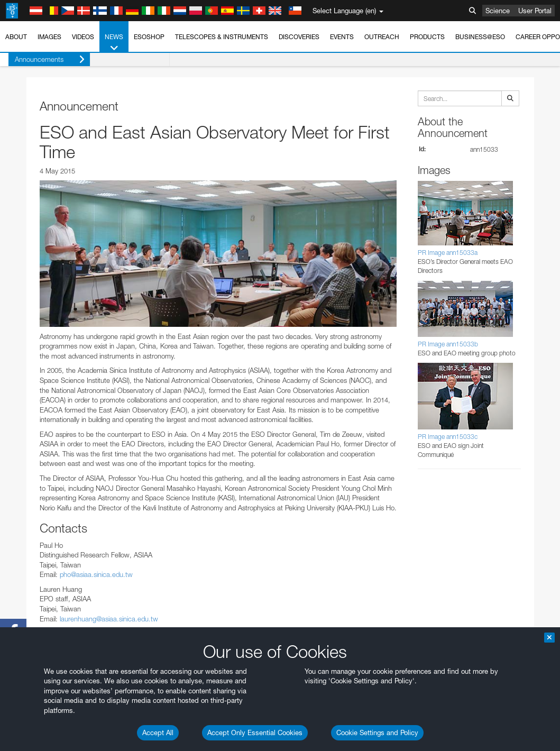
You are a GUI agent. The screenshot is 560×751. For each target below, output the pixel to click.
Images (49, 37)
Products (427, 37)
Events (342, 37)
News (114, 43)
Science (498, 11)
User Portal (535, 11)
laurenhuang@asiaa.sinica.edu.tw (109, 619)
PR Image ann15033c (448, 437)
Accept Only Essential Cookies (255, 732)
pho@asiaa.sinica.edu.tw (96, 574)
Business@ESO (480, 37)
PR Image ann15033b (448, 344)
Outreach (382, 37)
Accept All (158, 732)
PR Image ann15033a (448, 253)
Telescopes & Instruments (222, 37)
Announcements (41, 59)
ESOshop (149, 37)
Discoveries (299, 37)
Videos (83, 37)
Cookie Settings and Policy (377, 732)
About (16, 37)
